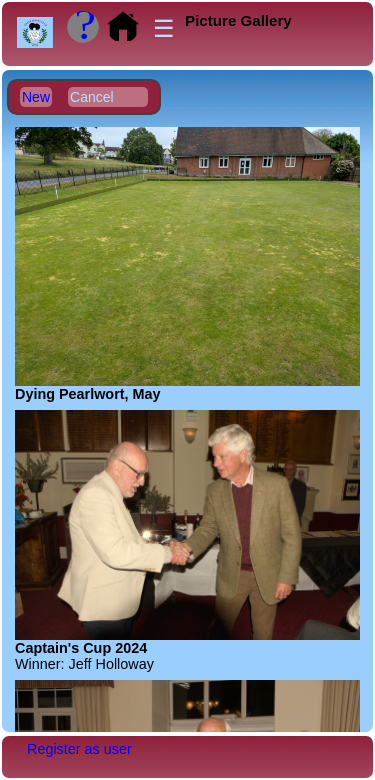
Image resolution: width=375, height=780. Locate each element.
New (36, 97)
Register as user (79, 749)
